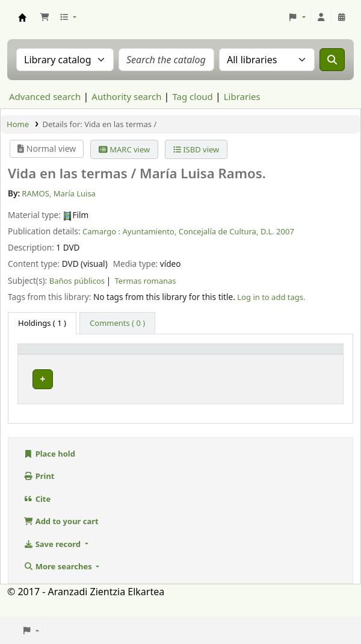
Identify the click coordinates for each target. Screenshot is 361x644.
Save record (53, 562)
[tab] (117, 324)
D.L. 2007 (277, 231)
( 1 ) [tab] (42, 323)
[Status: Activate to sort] (319, 360)
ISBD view (196, 149)
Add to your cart (61, 539)
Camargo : (101, 231)
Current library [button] (113, 360)
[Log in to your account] (321, 17)
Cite (37, 517)
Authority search (126, 96)
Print (39, 494)
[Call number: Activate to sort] (233, 360)
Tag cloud (192, 96)
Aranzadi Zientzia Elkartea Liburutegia (22, 17)
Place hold (49, 472)
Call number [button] (201, 365)
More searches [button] (59, 584)
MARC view (124, 149)
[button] (45, 17)
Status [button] (312, 365)
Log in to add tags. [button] (271, 297)
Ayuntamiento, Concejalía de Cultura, (190, 231)
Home (18, 124)
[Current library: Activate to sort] (131, 360)
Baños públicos (77, 281)
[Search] (332, 60)
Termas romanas (146, 281)
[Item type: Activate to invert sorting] (55, 360)
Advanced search (45, 96)
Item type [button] (43, 365)
